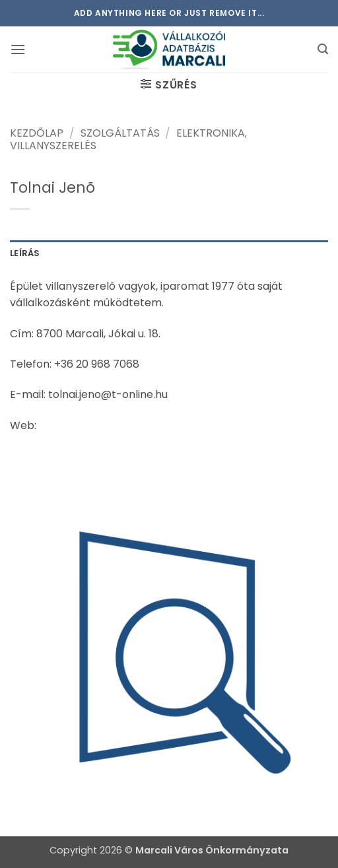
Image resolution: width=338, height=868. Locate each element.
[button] (18, 49)
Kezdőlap (37, 133)
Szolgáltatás (120, 133)
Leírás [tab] (25, 253)
